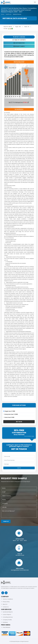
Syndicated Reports (8, 612)
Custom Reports (7, 615)
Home (3, 14)
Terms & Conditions (8, 599)
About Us (5, 604)
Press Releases (6, 627)
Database (5, 622)
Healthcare (9, 14)
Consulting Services (8, 617)
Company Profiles (7, 620)
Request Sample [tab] (19, 46)
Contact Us (6, 607)
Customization (19, 43)
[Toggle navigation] (35, 2)
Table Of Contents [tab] (19, 40)
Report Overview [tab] (19, 37)
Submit (6, 521)
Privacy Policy (6, 602)
